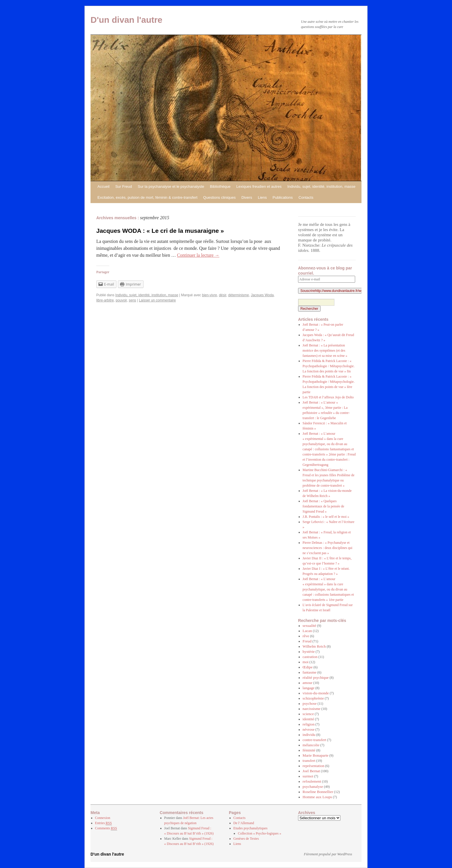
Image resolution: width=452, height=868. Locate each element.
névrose (309, 729)
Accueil (103, 186)
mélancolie (311, 745)
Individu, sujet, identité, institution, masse (321, 186)
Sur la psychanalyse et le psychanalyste (171, 186)
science (308, 714)
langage (309, 688)
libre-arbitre (105, 300)
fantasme (310, 672)
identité (308, 719)
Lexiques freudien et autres (259, 186)
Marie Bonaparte (316, 755)
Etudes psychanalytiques (251, 828)
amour (308, 683)
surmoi (308, 776)
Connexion (103, 818)
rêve (306, 636)
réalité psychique (316, 677)
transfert (309, 761)
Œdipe (308, 667)
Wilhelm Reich (314, 646)
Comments (106, 828)
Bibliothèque (220, 186)
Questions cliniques (220, 197)
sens (132, 300)
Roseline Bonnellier (318, 792)
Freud (307, 641)
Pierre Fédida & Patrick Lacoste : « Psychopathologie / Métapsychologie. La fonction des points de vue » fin (329, 366)
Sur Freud (124, 186)
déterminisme (238, 295)
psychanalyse (313, 787)
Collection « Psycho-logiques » (259, 833)
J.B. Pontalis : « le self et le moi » (326, 517)
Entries (103, 823)
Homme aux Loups (317, 797)
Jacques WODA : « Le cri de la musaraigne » (160, 231)
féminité (309, 750)
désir (222, 295)
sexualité (309, 626)
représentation (314, 766)
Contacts (306, 197)
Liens (262, 197)
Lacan (307, 631)
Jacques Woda (262, 295)
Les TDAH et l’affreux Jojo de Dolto (328, 397)
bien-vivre (210, 295)
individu (309, 735)
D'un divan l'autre (126, 20)
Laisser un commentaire (157, 300)
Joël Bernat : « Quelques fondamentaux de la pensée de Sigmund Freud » (324, 506)
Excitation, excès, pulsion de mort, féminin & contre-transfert (147, 197)
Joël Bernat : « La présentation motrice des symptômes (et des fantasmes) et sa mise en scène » (325, 350)
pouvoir (121, 300)
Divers (247, 197)
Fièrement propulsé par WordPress (328, 854)
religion (309, 724)
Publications (282, 197)
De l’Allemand (244, 823)
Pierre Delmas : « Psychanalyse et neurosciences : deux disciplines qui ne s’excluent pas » (328, 548)
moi (306, 662)
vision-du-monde (316, 693)
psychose (310, 703)
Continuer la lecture (198, 255)
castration (310, 657)
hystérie (309, 652)
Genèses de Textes (246, 839)
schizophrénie (313, 698)
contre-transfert (314, 740)
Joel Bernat (311, 771)
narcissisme (312, 709)
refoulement (312, 781)
